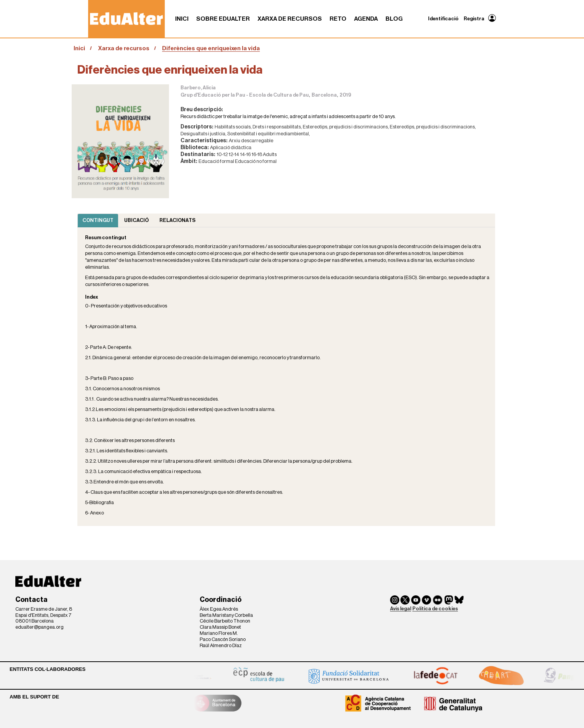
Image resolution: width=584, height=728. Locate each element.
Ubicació (136, 220)
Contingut (98, 220)
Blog (394, 19)
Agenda (366, 19)
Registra (474, 19)
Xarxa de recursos (290, 19)
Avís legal (401, 609)
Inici (182, 19)
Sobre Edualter (223, 19)
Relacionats (177, 220)
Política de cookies (435, 609)
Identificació (443, 19)
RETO (338, 19)
